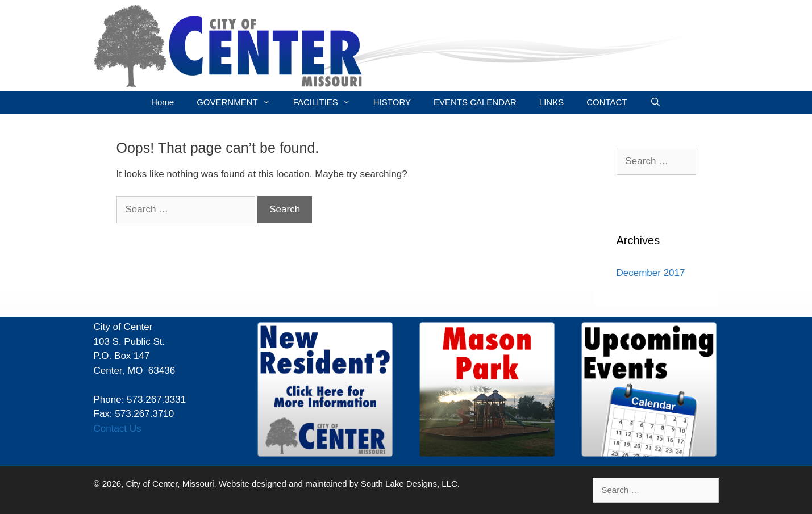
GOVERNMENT (239, 102)
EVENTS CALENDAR (475, 102)
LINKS (551, 102)
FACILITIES (328, 102)
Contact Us (118, 429)
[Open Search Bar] (655, 102)
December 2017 (651, 273)
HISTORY (392, 102)
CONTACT (607, 102)
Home (163, 102)
